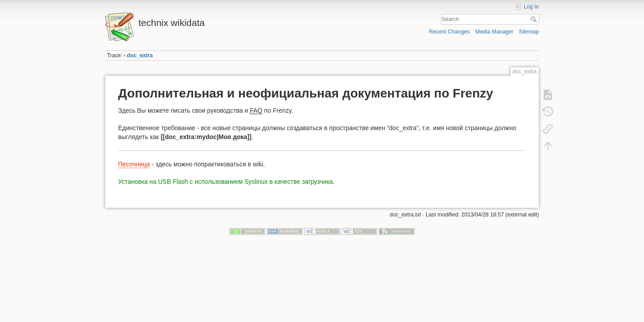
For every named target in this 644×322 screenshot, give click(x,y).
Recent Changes (449, 32)
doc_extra (140, 55)
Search (535, 19)
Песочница (134, 164)
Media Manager (494, 32)
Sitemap (529, 32)
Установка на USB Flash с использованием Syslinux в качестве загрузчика (225, 182)
